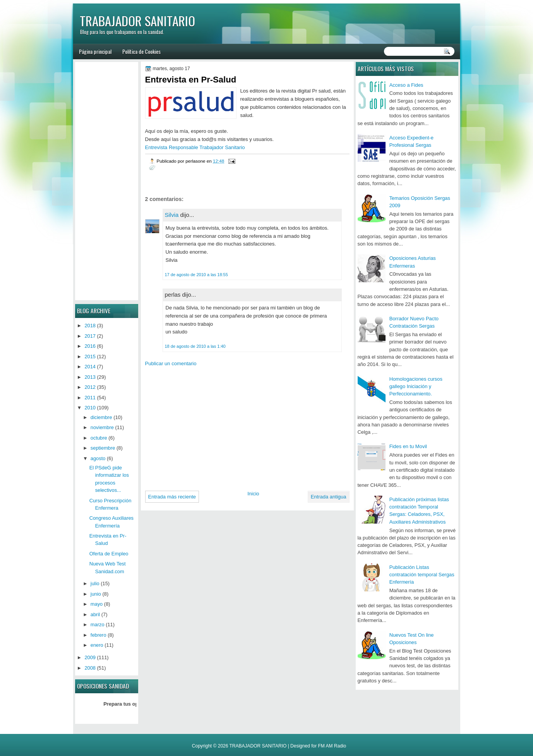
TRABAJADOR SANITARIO (137, 21)
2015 (90, 357)
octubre (99, 438)
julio (95, 583)
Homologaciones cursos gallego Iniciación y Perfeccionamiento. (416, 387)
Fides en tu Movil (408, 446)
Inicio (253, 494)
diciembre (101, 417)
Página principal (95, 51)
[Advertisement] (210, 426)
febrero (99, 635)
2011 (90, 398)
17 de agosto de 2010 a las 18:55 (196, 275)
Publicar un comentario (171, 363)
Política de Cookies (141, 51)
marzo (98, 625)
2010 (90, 408)
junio (96, 594)
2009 (90, 657)
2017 (90, 336)
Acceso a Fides (406, 85)
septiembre (103, 448)
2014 (90, 367)
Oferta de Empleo (109, 554)
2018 (90, 326)
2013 (90, 377)
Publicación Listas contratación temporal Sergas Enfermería (422, 575)
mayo (97, 604)
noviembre (102, 427)
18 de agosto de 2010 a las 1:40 (195, 346)
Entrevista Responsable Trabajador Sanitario (195, 147)
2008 (90, 668)
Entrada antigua (329, 497)
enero (97, 645)
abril (95, 614)
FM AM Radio (332, 746)
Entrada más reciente (172, 497)
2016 (90, 346)
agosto (98, 458)
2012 (90, 387)
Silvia (172, 215)
